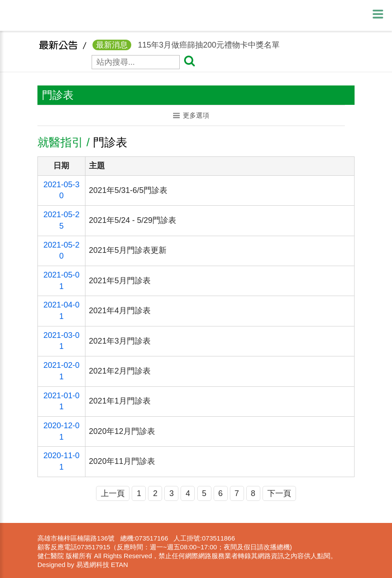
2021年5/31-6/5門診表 (128, 190)
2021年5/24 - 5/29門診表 (133, 220)
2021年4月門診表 (120, 311)
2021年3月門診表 (120, 341)
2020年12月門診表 (122, 431)
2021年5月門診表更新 (128, 250)
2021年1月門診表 (120, 401)
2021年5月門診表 (120, 281)
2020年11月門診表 (122, 461)
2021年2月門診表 (120, 371)
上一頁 (113, 493)
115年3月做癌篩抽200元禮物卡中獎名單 (186, 50)
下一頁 (279, 493)
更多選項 (191, 115)
